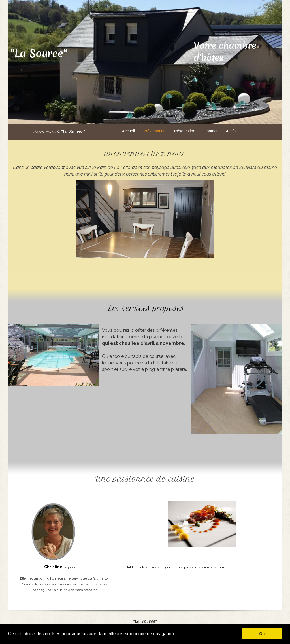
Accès (231, 131)
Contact (210, 131)
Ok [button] (262, 634)
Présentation (154, 131)
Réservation (185, 131)
